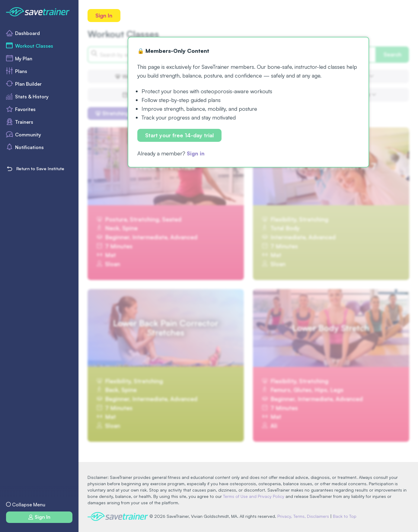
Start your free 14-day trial (180, 135)
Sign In (104, 15)
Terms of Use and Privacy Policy (254, 496)
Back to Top (346, 516)
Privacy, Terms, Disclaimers (305, 516)
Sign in (196, 154)
